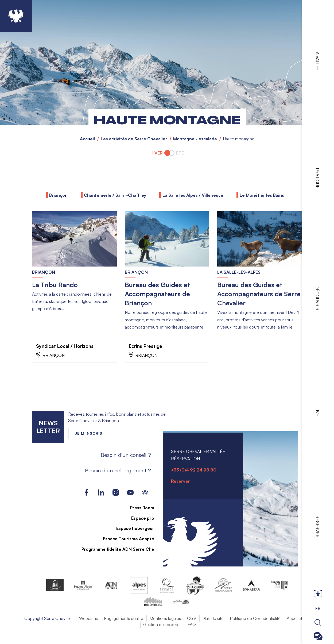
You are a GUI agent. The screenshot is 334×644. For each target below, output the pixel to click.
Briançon (58, 195)
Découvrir (317, 298)
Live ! (317, 413)
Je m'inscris (89, 433)
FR (318, 608)
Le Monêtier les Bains (262, 195)
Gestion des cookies (162, 625)
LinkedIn (101, 493)
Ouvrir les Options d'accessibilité (318, 594)
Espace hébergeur (132, 529)
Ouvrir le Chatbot (318, 636)
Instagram (116, 493)
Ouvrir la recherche (318, 623)
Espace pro (139, 518)
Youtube (130, 493)
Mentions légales (165, 619)
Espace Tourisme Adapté (125, 539)
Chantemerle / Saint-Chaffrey (115, 195)
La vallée (317, 60)
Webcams (88, 619)
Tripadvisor (145, 493)
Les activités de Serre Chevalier (134, 139)
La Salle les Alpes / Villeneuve (193, 195)
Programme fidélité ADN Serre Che (115, 549)
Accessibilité (298, 619)
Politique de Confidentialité (255, 619)
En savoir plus (32, 211)
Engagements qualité (124, 619)
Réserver (317, 527)
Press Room (139, 508)
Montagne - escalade (195, 139)
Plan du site (213, 619)
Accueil (87, 139)
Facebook (86, 493)
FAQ (192, 625)
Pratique (317, 178)
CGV (192, 619)
